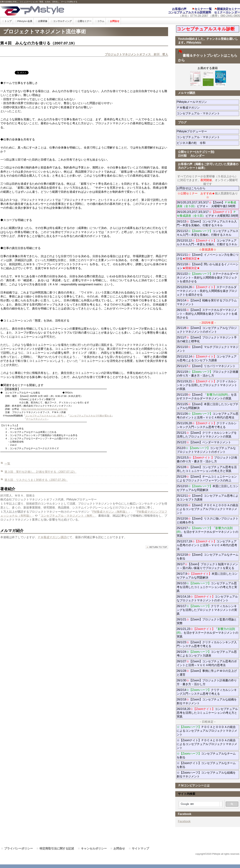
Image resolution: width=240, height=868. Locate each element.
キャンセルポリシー (94, 848)
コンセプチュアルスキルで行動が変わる (91, 416)
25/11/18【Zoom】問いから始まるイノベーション (208, 266)
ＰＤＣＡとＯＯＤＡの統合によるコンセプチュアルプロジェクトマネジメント (207, 731)
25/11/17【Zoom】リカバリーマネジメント (208, 366)
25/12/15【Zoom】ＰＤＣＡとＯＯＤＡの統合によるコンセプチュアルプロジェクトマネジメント (208, 509)
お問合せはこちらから (191, 188)
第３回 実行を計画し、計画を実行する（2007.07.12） (40, 472)
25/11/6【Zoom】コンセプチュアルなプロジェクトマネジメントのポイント (207, 330)
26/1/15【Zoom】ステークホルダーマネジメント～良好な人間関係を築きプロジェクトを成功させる (207, 314)
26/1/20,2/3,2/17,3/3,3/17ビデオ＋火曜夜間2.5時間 (207, 214)
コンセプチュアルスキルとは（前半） (45, 416)
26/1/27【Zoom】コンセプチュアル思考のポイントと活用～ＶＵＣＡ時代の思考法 (207, 663)
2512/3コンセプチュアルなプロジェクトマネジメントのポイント (206, 450)
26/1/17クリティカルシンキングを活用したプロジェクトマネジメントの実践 (207, 610)
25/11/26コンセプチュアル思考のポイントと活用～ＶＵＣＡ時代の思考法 (208, 416)
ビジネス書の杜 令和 (197, 143)
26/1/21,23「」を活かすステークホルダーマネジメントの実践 (207, 633)
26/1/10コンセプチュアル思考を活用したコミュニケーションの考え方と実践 (207, 587)
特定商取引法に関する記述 (57, 848)
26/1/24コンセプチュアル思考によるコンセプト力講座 (207, 654)
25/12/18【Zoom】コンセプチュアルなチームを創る (208, 557)
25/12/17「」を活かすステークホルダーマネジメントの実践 (207, 532)
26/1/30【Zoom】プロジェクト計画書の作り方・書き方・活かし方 (207, 682)
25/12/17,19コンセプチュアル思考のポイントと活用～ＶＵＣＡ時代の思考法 (207, 545)
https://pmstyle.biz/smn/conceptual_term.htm (44, 409)
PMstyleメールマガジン (205, 102)
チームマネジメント (37, 419)
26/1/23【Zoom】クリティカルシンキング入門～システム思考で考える (207, 644)
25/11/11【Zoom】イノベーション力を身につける (208, 257)
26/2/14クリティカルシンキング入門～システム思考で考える (207, 692)
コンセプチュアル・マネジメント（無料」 (68, 516)
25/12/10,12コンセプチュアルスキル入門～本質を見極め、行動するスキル (207, 242)
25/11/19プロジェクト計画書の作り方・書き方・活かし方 (208, 374)
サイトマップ (140, 848)
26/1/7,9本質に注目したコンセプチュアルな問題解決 (207, 576)
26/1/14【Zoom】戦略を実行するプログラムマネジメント (207, 302)
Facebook (184, 821)
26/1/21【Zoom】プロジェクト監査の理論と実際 (207, 621)
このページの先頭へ (157, 547)
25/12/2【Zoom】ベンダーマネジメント (208, 442)
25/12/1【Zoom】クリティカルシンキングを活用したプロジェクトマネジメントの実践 (207, 435)
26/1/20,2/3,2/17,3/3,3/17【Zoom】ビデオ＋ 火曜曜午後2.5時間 (206, 204)
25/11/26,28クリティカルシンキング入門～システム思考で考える (207, 425)
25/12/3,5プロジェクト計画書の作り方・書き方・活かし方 (207, 459)
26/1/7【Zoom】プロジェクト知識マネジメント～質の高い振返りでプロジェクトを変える (207, 566)
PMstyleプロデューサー (205, 131)
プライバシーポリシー (19, 848)
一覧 (7, 463)
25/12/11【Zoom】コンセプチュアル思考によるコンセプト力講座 (208, 498)
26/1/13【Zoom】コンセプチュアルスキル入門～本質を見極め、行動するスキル (207, 223)
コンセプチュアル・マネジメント (208, 113)
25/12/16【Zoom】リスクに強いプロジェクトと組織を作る (208, 520)
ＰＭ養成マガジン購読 (52, 537)
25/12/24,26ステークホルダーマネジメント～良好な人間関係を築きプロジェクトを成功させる (207, 291)
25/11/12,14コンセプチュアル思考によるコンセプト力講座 (207, 358)
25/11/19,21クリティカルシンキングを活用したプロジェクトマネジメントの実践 (207, 385)
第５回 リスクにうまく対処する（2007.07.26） (36, 480)
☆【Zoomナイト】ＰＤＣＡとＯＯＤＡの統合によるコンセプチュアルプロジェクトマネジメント (207, 744)
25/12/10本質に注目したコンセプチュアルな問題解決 (208, 488)
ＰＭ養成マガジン (208, 108)
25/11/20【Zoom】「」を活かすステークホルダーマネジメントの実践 (207, 397)
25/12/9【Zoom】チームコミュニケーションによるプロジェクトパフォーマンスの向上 (207, 479)
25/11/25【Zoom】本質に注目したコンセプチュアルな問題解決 (208, 406)
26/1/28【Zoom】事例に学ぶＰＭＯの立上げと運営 (207, 673)
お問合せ (119, 848)
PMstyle (54, 10)
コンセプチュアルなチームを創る (206, 755)
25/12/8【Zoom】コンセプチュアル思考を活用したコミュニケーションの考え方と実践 (207, 469)
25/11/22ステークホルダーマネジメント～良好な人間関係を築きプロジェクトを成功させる (208, 278)
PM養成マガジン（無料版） (110, 512)
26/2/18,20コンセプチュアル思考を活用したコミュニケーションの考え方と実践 (207, 713)
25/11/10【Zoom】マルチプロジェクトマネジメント (208, 349)
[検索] (199, 804)
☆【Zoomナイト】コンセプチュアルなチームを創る (206, 765)
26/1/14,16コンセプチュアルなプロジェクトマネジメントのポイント (207, 598)
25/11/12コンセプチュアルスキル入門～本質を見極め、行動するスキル (208, 233)
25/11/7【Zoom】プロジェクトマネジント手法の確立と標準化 (207, 339)
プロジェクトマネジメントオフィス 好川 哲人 (136, 54)
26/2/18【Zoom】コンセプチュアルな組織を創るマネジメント (207, 701)
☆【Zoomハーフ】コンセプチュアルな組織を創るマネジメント (206, 774)
